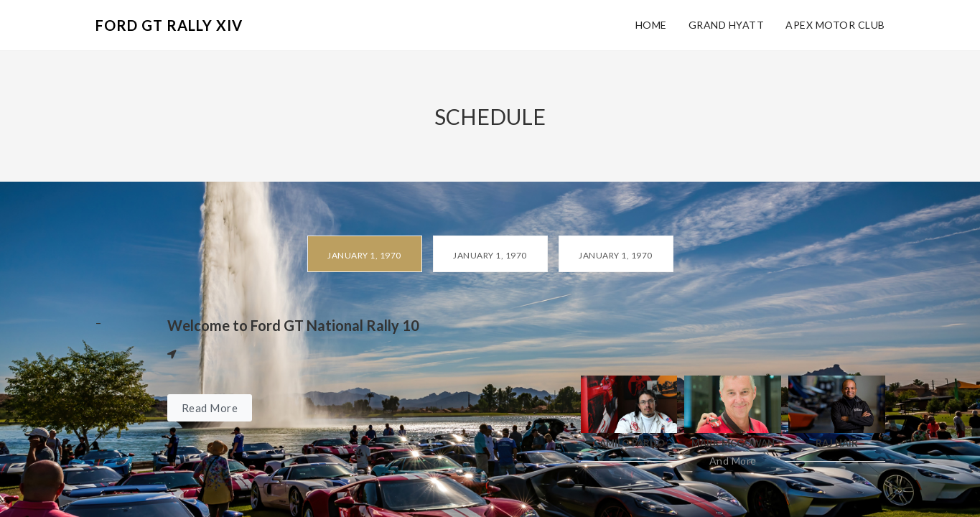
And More (733, 461)
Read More (210, 408)
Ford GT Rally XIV (169, 25)
